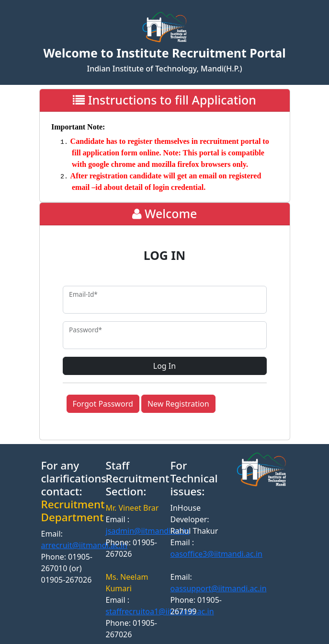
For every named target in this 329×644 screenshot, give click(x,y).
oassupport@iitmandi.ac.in (219, 588)
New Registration (178, 404)
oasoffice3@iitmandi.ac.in (216, 554)
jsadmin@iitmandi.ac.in (148, 531)
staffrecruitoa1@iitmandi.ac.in (160, 611)
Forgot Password (103, 404)
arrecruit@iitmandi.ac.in (84, 545)
